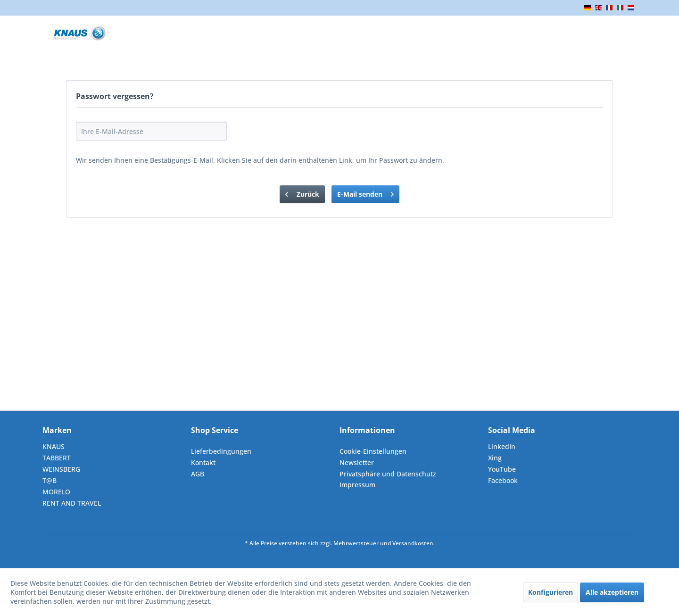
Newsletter (357, 462)
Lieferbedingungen (221, 451)
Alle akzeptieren (612, 592)
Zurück (302, 193)
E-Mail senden (365, 193)
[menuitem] (263, 451)
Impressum (357, 485)
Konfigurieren (551, 592)
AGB (198, 474)
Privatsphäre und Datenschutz (388, 474)
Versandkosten (413, 543)
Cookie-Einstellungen (373, 451)
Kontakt (203, 462)
